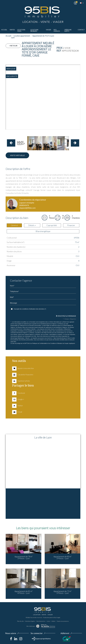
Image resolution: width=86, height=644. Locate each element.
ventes (12, 30)
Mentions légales (30, 621)
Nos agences (57, 30)
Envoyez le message (66, 316)
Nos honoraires (41, 621)
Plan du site (20, 621)
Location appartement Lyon (21, 37)
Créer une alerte (68, 30)
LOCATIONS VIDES (21, 30)
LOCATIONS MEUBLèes (34, 30)
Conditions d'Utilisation (56, 343)
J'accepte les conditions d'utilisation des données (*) (30, 309)
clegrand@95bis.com (27, 208)
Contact (81, 30)
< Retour (13, 46)
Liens (48, 621)
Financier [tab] (71, 225)
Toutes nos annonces (63, 621)
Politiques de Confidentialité (40, 343)
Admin (53, 621)
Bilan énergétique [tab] (43, 231)
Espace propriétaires (41, 639)
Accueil (4, 30)
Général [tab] (14, 225)
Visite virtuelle (17, 155)
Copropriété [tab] (52, 225)
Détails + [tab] (32, 225)
